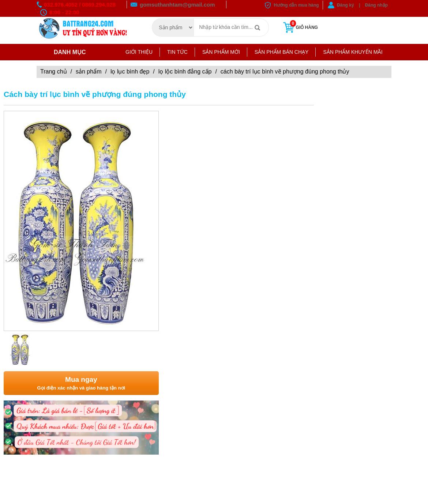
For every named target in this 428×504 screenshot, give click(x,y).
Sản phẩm (89, 72)
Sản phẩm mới (221, 52)
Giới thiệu (139, 52)
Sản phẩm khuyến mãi (353, 52)
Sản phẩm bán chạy (282, 52)
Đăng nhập (376, 5)
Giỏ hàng (300, 27)
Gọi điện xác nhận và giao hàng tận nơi (81, 383)
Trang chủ (54, 72)
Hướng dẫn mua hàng (296, 5)
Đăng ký (346, 5)
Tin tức (177, 52)
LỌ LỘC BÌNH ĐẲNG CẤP (185, 72)
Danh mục (64, 52)
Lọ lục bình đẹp (130, 72)
